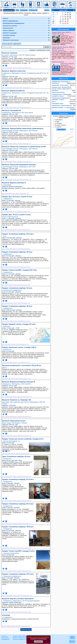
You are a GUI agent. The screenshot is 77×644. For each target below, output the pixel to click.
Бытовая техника (9, 35)
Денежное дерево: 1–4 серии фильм (63, 108)
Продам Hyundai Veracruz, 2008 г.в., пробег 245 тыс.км (63, 48)
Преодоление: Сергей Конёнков (62, 106)
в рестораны (59, 120)
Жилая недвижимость (11, 21)
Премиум (24, 10)
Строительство (8, 28)
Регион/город (7, 44)
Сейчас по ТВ (63, 79)
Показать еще (26, 629)
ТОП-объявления (63, 29)
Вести (54, 102)
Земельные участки (10, 26)
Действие (17, 44)
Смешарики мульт (58, 104)
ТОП (17, 10)
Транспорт (7, 38)
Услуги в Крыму (8, 30)
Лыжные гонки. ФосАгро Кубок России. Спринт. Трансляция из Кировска (62, 89)
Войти (47, 10)
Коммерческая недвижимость (14, 23)
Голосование (63, 113)
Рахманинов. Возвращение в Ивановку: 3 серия (61, 99)
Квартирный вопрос (58, 92)
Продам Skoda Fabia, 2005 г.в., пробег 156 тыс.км (62, 33)
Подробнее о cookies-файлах (39, 639)
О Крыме (33, 10)
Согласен (39, 642)
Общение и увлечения (11, 40)
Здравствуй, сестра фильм (60, 85)
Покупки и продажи (10, 33)
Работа (5, 18)
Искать (47, 47)
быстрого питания (60, 125)
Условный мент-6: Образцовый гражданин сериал (62, 95)
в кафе (57, 121)
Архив (72, 129)
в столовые (58, 123)
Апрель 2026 (63, 10)
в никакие (58, 127)
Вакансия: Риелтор (58, 62)
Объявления (9, 10)
